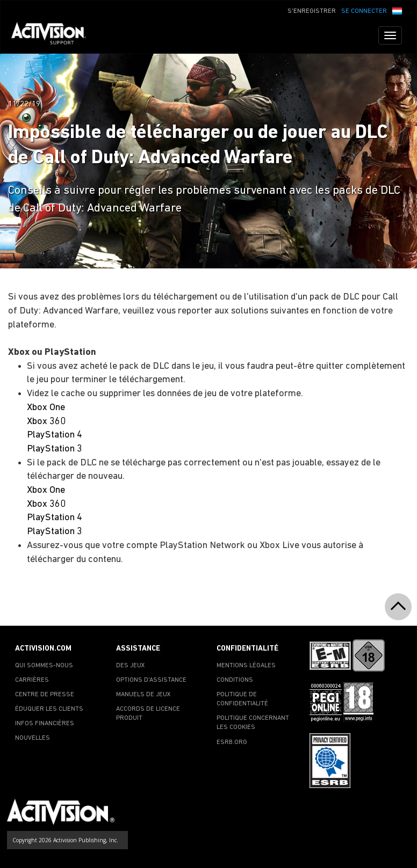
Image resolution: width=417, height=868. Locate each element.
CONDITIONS (235, 680)
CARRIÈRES (32, 680)
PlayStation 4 (55, 435)
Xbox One (46, 408)
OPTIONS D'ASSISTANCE (151, 680)
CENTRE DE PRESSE (45, 695)
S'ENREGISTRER (312, 11)
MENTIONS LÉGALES (246, 666)
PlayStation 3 (55, 449)
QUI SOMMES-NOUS (44, 666)
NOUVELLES (33, 738)
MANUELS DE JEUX (143, 695)
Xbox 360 (46, 422)
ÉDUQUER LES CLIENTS (49, 709)
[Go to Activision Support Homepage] (54, 35)
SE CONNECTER (364, 11)
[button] (397, 10)
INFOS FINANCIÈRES (45, 724)
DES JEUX (131, 666)
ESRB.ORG (232, 742)
